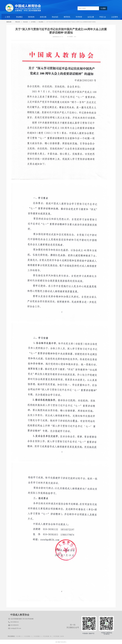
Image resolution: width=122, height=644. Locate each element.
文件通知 (33, 22)
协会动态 (25, 22)
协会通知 (41, 22)
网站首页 (18, 22)
